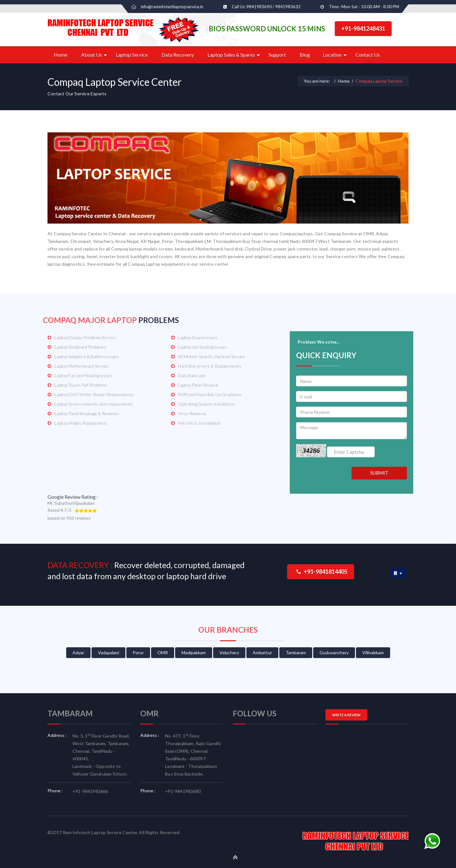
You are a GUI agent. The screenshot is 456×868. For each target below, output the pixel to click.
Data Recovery (178, 55)
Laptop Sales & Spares (231, 55)
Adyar (78, 653)
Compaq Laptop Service (379, 81)
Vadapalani (108, 653)
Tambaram (296, 653)
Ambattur (262, 653)
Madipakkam (194, 653)
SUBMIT (379, 473)
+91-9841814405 (322, 572)
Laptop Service (132, 55)
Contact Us (368, 55)
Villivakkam (373, 653)
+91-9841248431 (363, 29)
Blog (305, 55)
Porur (138, 653)
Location (332, 55)
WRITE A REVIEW (346, 715)
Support (277, 55)
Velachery (229, 653)
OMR (163, 653)
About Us (92, 55)
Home (61, 55)
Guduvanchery (334, 653)
